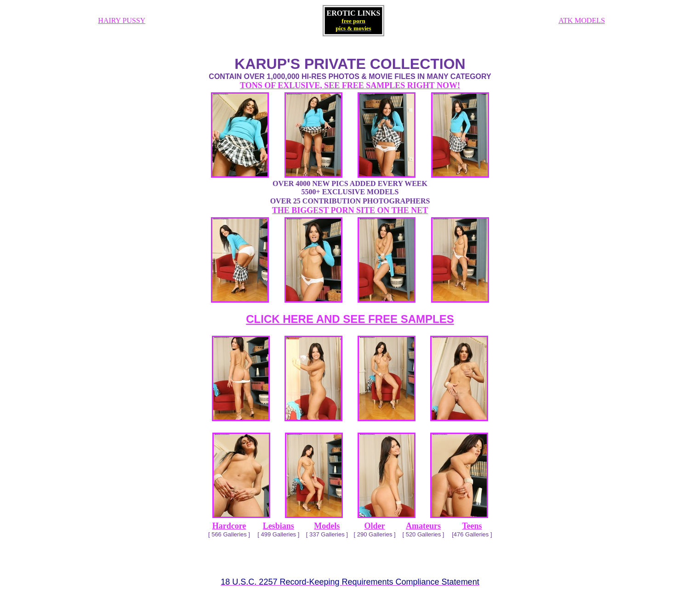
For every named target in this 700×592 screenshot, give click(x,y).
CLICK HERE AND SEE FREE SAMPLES (350, 319)
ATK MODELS (582, 20)
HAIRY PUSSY (122, 20)
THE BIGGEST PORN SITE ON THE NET (350, 210)
